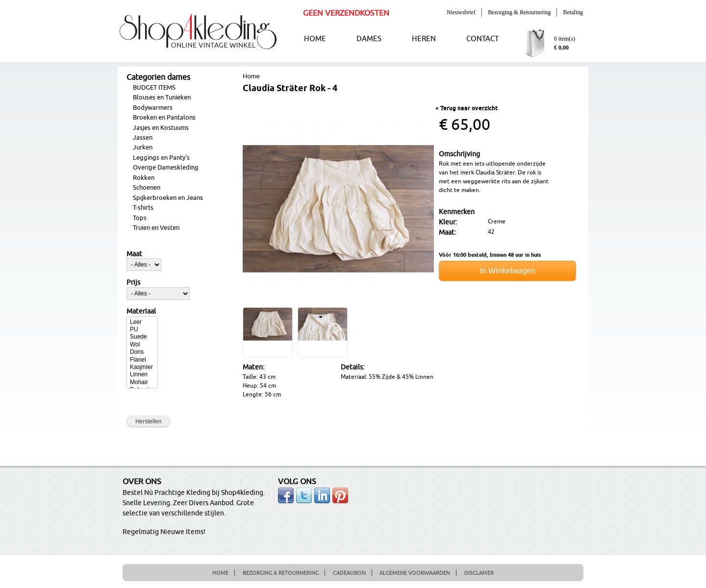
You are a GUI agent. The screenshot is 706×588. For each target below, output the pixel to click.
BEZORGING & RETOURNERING (281, 573)
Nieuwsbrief (461, 12)
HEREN (424, 39)
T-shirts (143, 208)
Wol (142, 345)
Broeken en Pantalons (164, 118)
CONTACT (482, 39)
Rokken (144, 178)
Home (251, 76)
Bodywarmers (153, 108)
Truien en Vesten (156, 228)
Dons (142, 352)
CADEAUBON (349, 573)
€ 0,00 (561, 48)
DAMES (369, 39)
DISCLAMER (479, 573)
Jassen (143, 138)
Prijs (133, 283)
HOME (315, 39)
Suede (142, 337)
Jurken (143, 147)
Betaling (573, 12)
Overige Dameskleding (166, 168)
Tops (140, 218)
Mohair (142, 382)
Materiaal (141, 312)
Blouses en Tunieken (162, 98)
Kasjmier (142, 367)
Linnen (142, 375)
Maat (134, 254)
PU (142, 330)
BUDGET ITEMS (154, 88)
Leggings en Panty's (161, 158)
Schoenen (147, 188)
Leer (142, 322)
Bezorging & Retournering (519, 12)
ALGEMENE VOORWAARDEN (415, 573)
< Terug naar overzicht (466, 109)
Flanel (142, 360)
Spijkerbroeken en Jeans (168, 198)
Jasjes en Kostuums (161, 128)
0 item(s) (565, 39)
